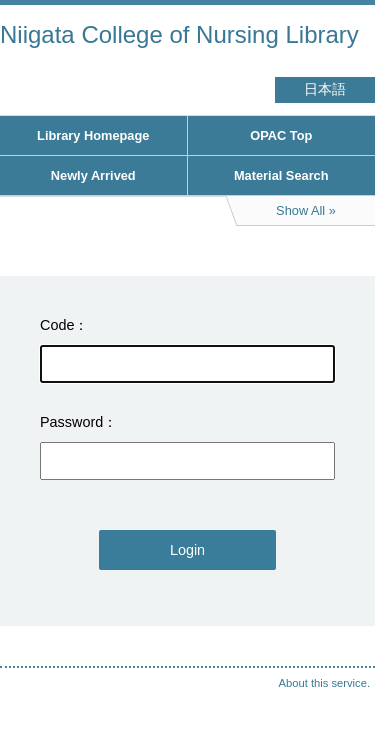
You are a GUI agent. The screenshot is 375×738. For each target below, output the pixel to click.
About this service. (324, 683)
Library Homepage (93, 135)
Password (71, 422)
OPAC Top (281, 135)
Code (57, 325)
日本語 (325, 89)
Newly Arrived (93, 175)
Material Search (281, 175)
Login (187, 550)
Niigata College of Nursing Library (179, 34)
